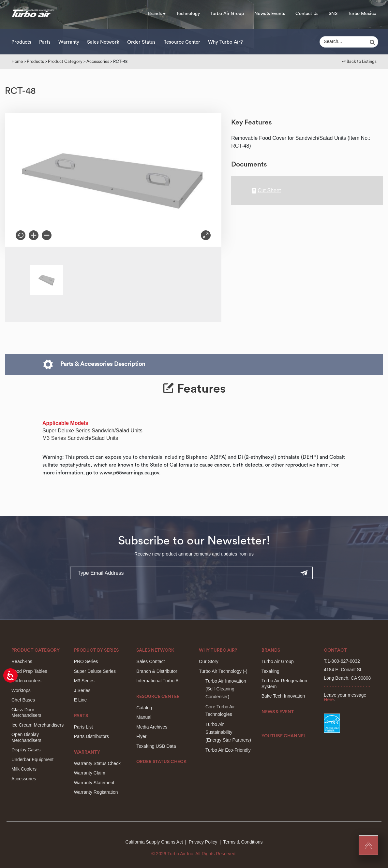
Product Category (65, 61)
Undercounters (26, 681)
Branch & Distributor (157, 671)
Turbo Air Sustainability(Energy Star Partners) (228, 732)
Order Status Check (162, 762)
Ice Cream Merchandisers (37, 725)
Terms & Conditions (243, 842)
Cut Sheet (266, 191)
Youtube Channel (284, 736)
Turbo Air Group (227, 14)
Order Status (141, 42)
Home (17, 61)
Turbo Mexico (362, 14)
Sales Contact (150, 661)
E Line (81, 700)
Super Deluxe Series (95, 671)
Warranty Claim (90, 773)
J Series (82, 690)
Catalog (144, 708)
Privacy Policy (203, 842)
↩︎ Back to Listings (359, 61)
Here (329, 700)
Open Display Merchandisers (26, 737)
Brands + (157, 14)
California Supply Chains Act (154, 842)
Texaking (270, 671)
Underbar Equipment (32, 759)
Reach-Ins (22, 661)
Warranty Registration (96, 792)
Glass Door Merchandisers (26, 713)
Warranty (69, 42)
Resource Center (182, 42)
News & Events (270, 14)
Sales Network (103, 42)
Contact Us (307, 14)
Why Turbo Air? (225, 42)
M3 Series (84, 681)
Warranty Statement (94, 783)
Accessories (98, 61)
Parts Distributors (91, 736)
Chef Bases (23, 700)
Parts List (83, 727)
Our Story (209, 661)
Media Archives (152, 727)
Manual (144, 717)
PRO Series (86, 661)
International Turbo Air (159, 681)
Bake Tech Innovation (283, 696)
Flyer (141, 736)
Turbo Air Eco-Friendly (228, 750)
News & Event (278, 712)
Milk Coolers (24, 769)
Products (21, 42)
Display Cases (26, 750)
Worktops (21, 690)
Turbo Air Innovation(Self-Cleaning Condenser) (226, 689)
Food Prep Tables (29, 671)
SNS (333, 14)
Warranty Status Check (97, 763)
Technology (188, 14)
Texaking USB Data (156, 746)
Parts (45, 42)
